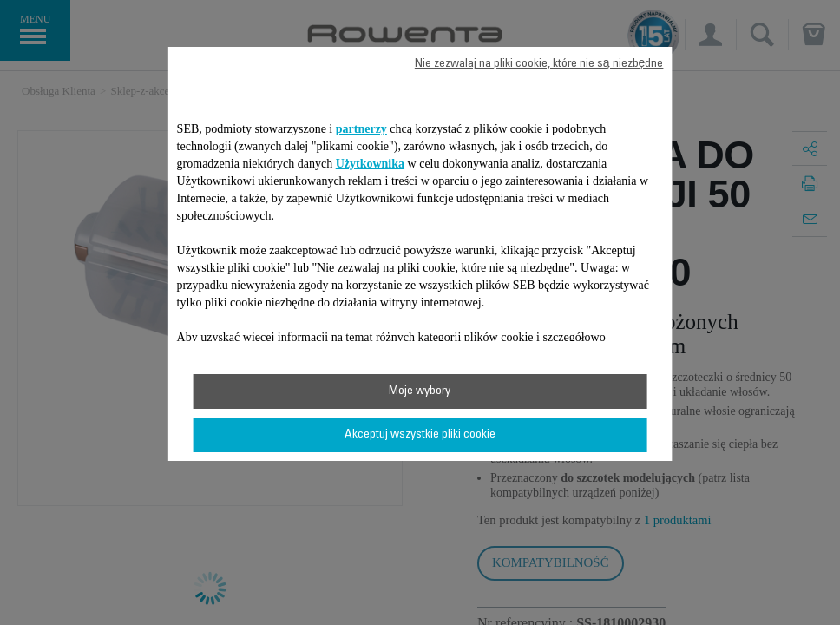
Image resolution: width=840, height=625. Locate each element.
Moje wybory (420, 391)
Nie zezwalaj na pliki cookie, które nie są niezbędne (539, 64)
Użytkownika (370, 164)
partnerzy (361, 129)
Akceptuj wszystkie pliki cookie (420, 435)
